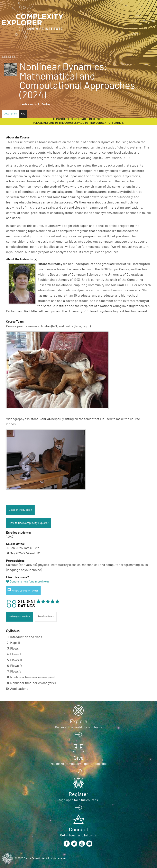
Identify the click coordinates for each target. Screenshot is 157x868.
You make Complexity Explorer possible (78, 764)
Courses (9, 57)
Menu (151, 21)
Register (78, 794)
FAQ (23, 114)
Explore (79, 722)
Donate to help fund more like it (29, 582)
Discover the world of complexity (78, 727)
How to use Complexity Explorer (29, 523)
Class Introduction (20, 510)
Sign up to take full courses (78, 800)
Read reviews (46, 617)
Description (10, 114)
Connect (79, 830)
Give (79, 758)
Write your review (20, 617)
